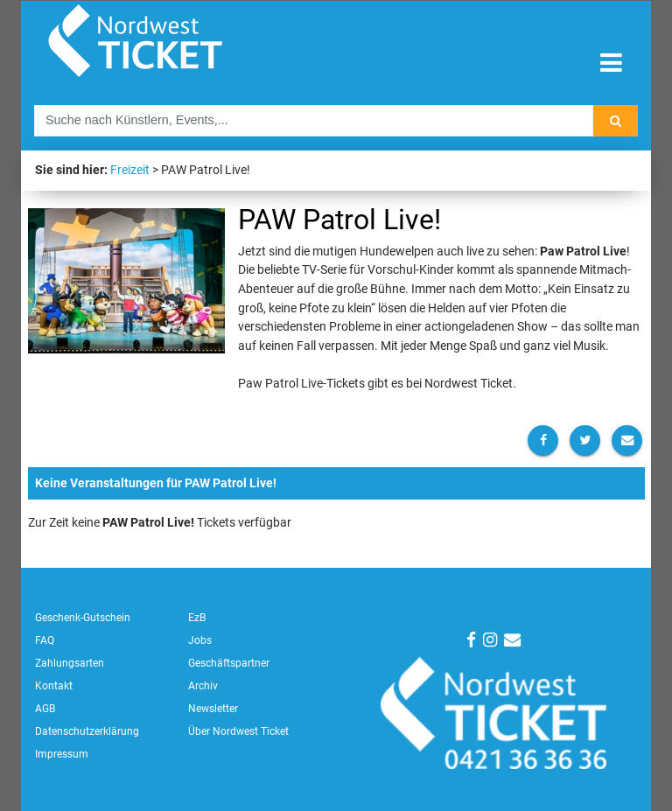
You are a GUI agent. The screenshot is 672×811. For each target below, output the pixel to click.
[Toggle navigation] (611, 63)
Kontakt (54, 686)
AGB (45, 709)
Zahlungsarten (70, 663)
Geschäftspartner (229, 663)
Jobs (200, 640)
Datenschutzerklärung (87, 731)
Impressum (62, 754)
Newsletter (213, 709)
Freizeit (130, 170)
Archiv (203, 686)
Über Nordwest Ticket (238, 731)
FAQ (45, 640)
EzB (197, 618)
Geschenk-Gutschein (83, 618)
